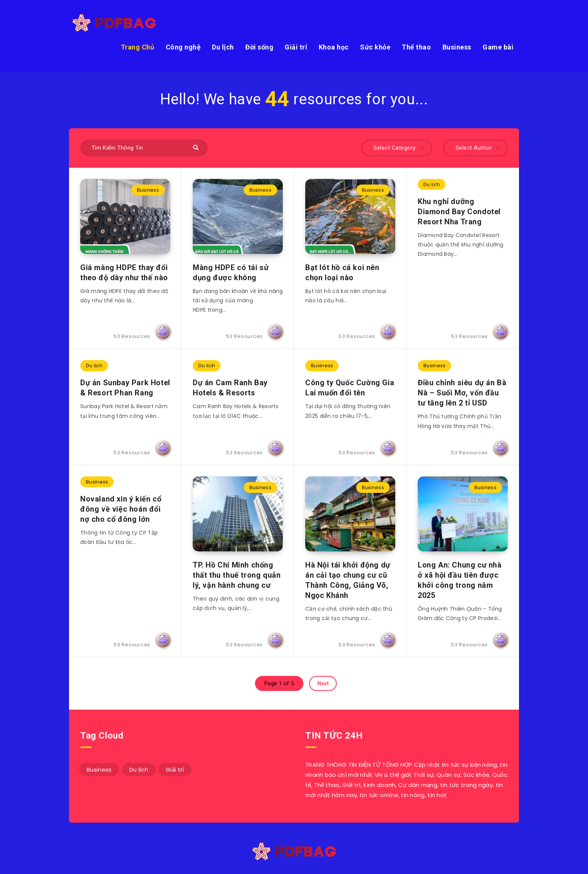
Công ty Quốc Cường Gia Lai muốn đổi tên (350, 388)
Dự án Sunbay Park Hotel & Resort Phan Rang (125, 388)
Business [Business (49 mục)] (99, 770)
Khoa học (334, 47)
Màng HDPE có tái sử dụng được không (231, 273)
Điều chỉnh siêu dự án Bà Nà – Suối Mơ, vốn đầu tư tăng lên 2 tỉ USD (462, 393)
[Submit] (197, 147)
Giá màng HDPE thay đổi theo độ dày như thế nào (124, 273)
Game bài (498, 47)
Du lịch (223, 47)
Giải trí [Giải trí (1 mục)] (175, 770)
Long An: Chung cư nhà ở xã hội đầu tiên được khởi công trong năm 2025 (460, 580)
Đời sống (259, 47)
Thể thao (416, 47)
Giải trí (296, 47)
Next (323, 683)
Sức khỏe (375, 47)
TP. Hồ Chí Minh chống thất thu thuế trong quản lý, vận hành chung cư (237, 575)
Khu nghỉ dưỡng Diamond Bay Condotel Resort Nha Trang (459, 212)
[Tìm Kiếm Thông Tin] (144, 148)
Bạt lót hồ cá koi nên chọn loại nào (342, 273)
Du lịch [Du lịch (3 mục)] (139, 770)
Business (457, 47)
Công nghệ (183, 47)
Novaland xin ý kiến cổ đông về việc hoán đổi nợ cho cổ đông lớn (121, 509)
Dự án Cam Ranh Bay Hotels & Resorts (230, 388)
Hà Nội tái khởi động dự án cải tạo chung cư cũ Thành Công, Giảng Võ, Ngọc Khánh (348, 580)
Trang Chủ (138, 47)
